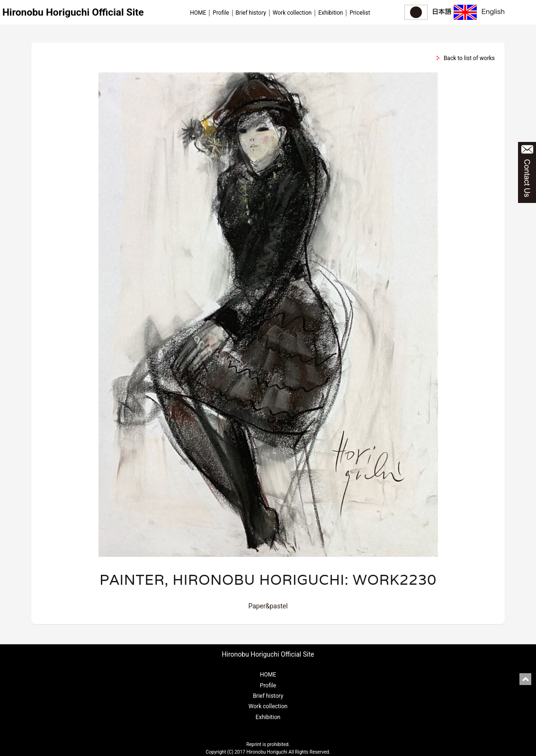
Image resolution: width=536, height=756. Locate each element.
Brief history (251, 13)
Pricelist (360, 13)
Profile (221, 13)
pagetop (525, 679)
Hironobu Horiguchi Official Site (73, 12)
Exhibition (331, 13)
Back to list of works (469, 58)
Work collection (292, 13)
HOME (198, 13)
